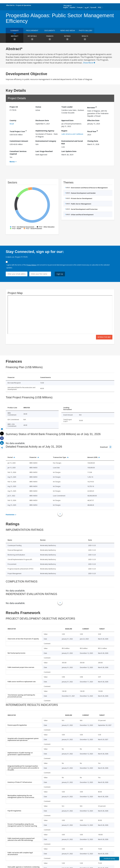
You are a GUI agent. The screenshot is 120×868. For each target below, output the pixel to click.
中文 (99, 7)
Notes (12, 162)
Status (38, 107)
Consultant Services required (18, 153)
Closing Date (93, 141)
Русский (93, 7)
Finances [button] (50, 38)
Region (64, 131)
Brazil (12, 124)
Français (80, 7)
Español (73, 7)
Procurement (32, 30)
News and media (68, 30)
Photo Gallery (86, 30)
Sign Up (60, 274)
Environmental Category (46, 141)
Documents (50, 30)
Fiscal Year (92, 131)
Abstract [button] (15, 38)
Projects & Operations (24, 5)
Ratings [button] (67, 38)
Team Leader (67, 107)
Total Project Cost (18, 131)
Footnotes (10, 515)
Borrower (92, 107)
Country (13, 120)
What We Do (10, 5)
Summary (15, 30)
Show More (89, 63)
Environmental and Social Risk (72, 142)
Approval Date (67, 120)
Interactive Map (104, 337)
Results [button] (85, 38)
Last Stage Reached (44, 151)
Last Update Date (69, 151)
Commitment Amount (19, 141)
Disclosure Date (42, 120)
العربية (87, 7)
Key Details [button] (32, 38)
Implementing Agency (45, 131)
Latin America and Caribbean (72, 134)
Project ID (14, 107)
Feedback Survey (109, 859)
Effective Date (93, 120)
